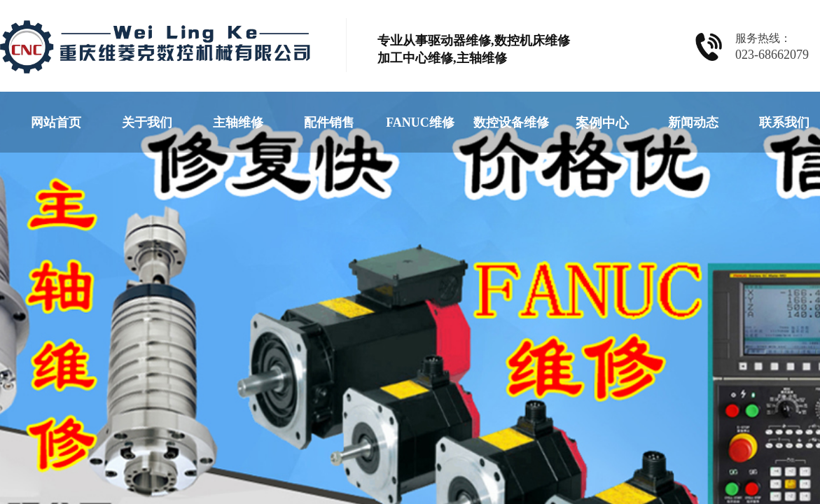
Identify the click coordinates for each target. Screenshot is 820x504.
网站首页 (56, 122)
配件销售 (329, 122)
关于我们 (147, 122)
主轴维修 (238, 122)
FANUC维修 (420, 122)
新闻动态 (693, 122)
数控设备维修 (511, 122)
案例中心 (602, 123)
